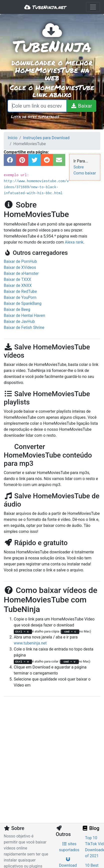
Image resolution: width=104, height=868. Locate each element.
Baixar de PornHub (20, 261)
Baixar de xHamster (21, 273)
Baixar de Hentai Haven (24, 315)
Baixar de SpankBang (23, 303)
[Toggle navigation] (93, 7)
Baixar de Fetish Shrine (24, 328)
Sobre (79, 167)
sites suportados (69, 847)
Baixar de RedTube (20, 291)
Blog (90, 828)
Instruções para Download (46, 138)
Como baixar (85, 173)
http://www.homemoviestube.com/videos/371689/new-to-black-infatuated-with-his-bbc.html (36, 187)
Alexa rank (74, 242)
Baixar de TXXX (17, 279)
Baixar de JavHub (19, 321)
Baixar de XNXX (18, 285)
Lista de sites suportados (35, 117)
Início (13, 138)
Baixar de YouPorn (20, 297)
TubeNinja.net (45, 7)
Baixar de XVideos (20, 267)
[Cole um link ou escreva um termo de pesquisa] (37, 106)
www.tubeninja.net (30, 643)
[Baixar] (81, 106)
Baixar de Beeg (17, 309)
